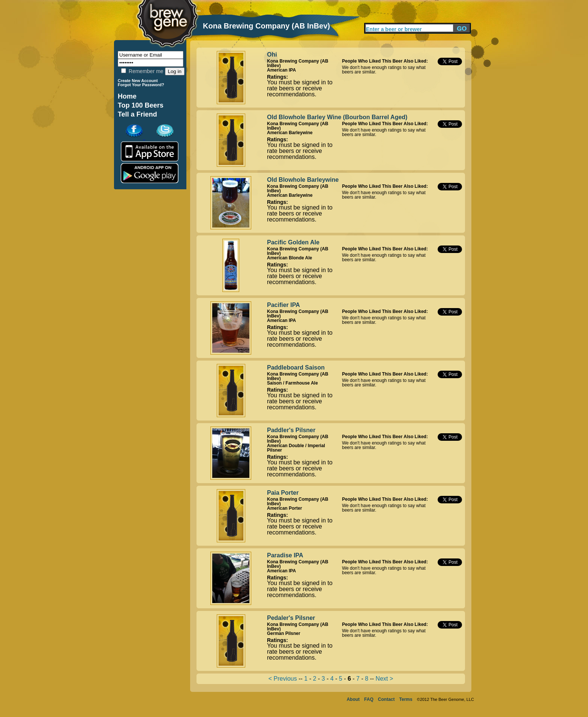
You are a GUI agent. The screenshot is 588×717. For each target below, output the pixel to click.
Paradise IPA (285, 555)
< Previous (283, 679)
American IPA (281, 70)
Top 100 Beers (141, 105)
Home (127, 96)
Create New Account (138, 81)
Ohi (272, 55)
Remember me (142, 71)
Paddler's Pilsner (291, 430)
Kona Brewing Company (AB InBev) (298, 63)
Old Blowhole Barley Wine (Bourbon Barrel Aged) (337, 117)
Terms (406, 699)
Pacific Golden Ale (293, 242)
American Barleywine (290, 133)
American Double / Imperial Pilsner (296, 448)
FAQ (369, 699)
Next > (385, 679)
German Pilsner (284, 633)
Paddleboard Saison (296, 367)
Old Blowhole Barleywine (303, 180)
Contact (386, 699)
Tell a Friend (137, 114)
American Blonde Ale (289, 258)
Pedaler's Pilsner (291, 618)
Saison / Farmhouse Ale (292, 383)
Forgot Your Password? (141, 85)
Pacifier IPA (283, 305)
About (353, 699)
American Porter (284, 508)
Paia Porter (283, 493)
